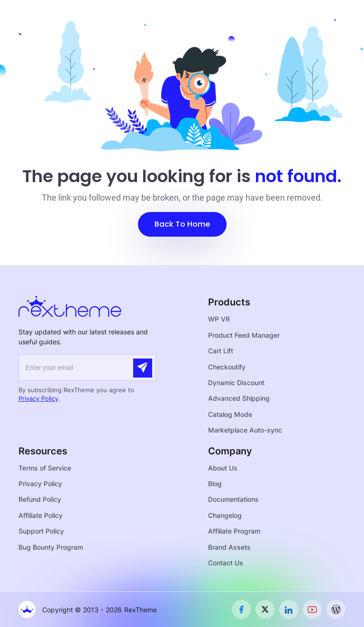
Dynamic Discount (236, 383)
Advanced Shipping (239, 398)
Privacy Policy (38, 398)
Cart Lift (221, 351)
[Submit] (143, 368)
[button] (182, 224)
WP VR (219, 319)
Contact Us (226, 563)
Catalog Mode (230, 414)
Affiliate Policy (41, 515)
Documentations (233, 499)
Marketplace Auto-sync (245, 430)
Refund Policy (40, 499)
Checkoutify (227, 367)
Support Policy (41, 531)
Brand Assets (229, 547)
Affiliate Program (234, 531)
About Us (223, 468)
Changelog (225, 515)
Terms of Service (45, 468)
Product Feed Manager (244, 335)
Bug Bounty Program (51, 547)
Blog (215, 484)
